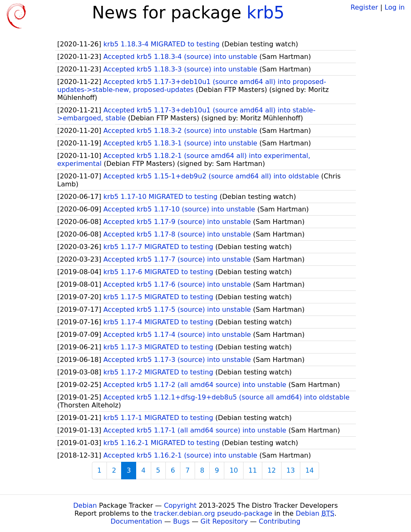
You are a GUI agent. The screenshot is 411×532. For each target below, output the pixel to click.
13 (291, 470)
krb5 (265, 13)
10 (233, 470)
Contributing (280, 521)
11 (253, 470)
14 (310, 470)
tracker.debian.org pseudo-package (213, 513)
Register (364, 7)
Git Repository (224, 521)
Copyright (180, 505)
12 (271, 470)
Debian (85, 505)
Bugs (181, 521)
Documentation (136, 521)
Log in (395, 7)
